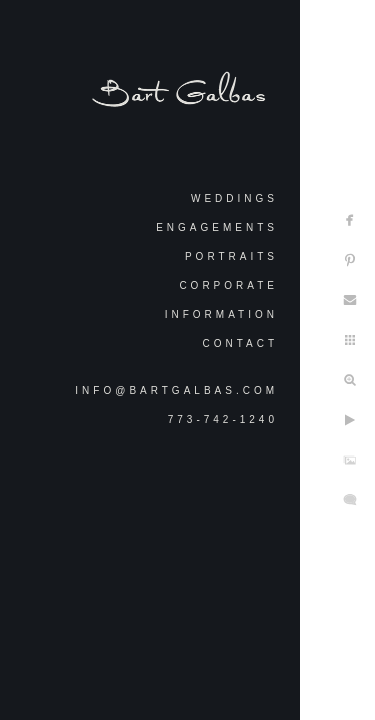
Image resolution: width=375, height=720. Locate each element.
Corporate (228, 285)
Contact (240, 343)
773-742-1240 (223, 419)
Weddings (234, 198)
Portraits (231, 256)
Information (221, 314)
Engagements (217, 227)
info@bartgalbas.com (176, 390)
